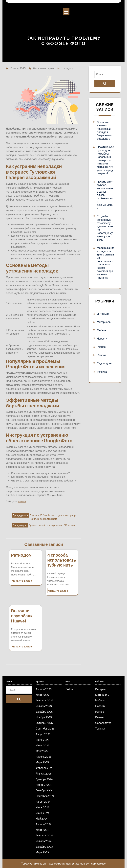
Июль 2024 (42, 807)
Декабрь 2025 (44, 712)
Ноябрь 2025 (44, 717)
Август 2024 (43, 802)
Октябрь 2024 (44, 790)
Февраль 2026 (45, 700)
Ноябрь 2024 (44, 785)
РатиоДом (21, 555)
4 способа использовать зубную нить (62, 560)
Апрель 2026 (44, 689)
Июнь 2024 (42, 813)
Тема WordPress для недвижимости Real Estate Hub (53, 864)
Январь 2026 (44, 706)
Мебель (102, 330)
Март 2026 (42, 695)
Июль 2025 (42, 740)
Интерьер (103, 314)
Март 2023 (42, 852)
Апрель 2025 (44, 757)
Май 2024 (42, 819)
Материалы (104, 322)
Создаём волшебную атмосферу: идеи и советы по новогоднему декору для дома (106, 228)
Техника (102, 372)
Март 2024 (42, 830)
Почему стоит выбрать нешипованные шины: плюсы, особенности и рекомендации (105, 195)
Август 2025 (43, 734)
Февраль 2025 (44, 768)
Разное (22, 501)
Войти (69, 689)
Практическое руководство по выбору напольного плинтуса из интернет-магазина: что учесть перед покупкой (105, 160)
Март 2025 (42, 762)
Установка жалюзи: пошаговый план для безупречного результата (105, 130)
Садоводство (105, 363)
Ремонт (101, 355)
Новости (102, 339)
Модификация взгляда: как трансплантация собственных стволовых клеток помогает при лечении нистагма (106, 263)
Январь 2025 (44, 774)
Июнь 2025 (42, 745)
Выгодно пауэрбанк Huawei (22, 616)
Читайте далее (22, 581)
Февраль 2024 (44, 835)
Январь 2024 (44, 841)
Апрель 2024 (43, 824)
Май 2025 (42, 751)
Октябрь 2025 (44, 723)
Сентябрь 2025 (45, 729)
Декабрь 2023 (44, 847)
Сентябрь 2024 (45, 796)
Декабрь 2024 (44, 779)
